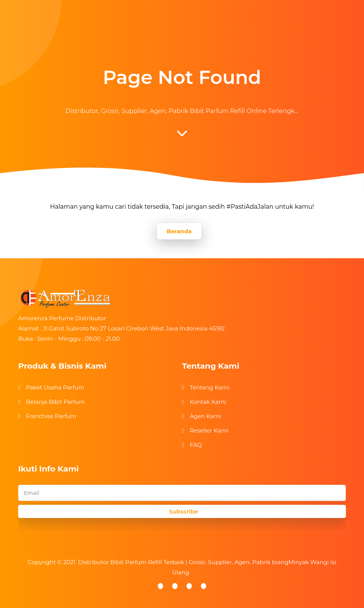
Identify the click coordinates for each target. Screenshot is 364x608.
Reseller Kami (209, 430)
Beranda (179, 231)
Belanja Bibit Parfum (56, 402)
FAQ (196, 445)
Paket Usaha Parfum (55, 387)
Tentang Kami (209, 387)
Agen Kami (205, 416)
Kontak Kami (208, 402)
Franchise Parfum (51, 416)
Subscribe (184, 511)
